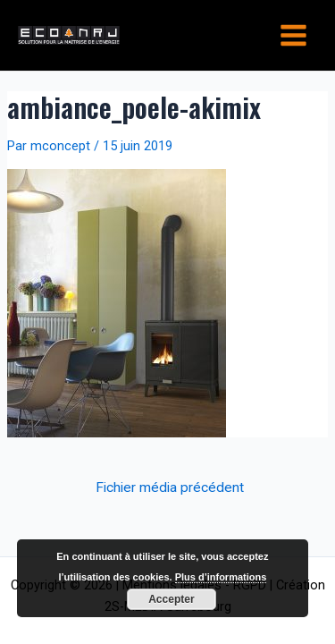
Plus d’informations (221, 577)
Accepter (171, 599)
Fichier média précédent (170, 488)
